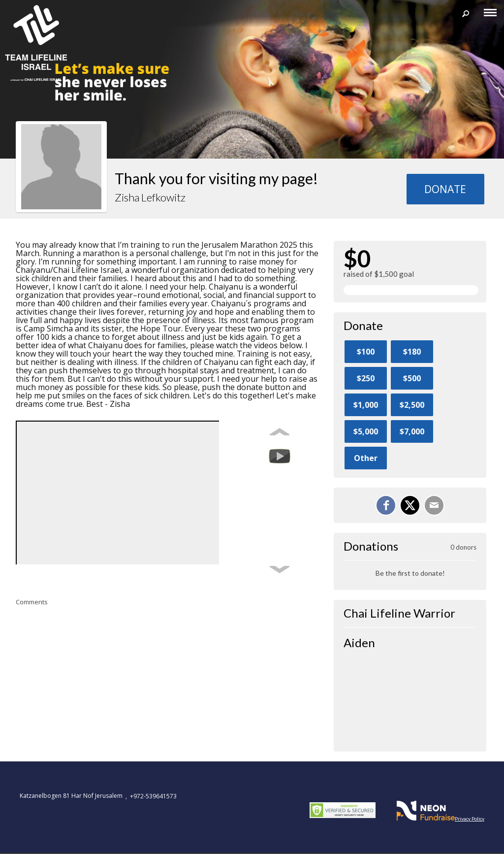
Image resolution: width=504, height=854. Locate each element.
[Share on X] (410, 505)
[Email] (434, 505)
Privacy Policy (470, 819)
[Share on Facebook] (386, 505)
